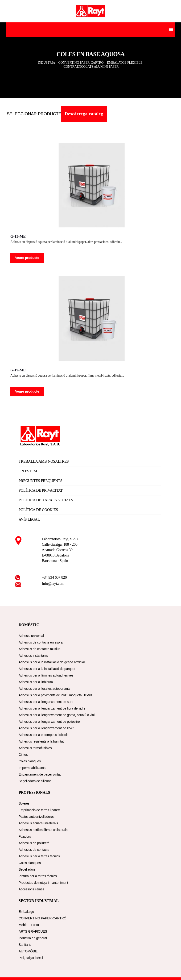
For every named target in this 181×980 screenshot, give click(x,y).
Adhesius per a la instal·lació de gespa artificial (52, 662)
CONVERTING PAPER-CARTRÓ (42, 918)
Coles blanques (30, 761)
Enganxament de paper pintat (40, 774)
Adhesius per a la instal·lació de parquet (47, 669)
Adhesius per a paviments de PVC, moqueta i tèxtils (55, 695)
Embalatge (26, 912)
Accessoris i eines (31, 889)
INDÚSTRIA (47, 63)
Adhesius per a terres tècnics (39, 856)
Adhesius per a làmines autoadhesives (46, 675)
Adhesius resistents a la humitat (41, 741)
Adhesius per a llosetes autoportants (44, 689)
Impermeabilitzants (32, 768)
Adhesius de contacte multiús (39, 649)
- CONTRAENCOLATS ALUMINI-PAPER (91, 67)
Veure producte (27, 258)
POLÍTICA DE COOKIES (38, 510)
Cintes (23, 755)
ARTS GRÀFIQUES (33, 931)
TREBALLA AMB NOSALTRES (44, 461)
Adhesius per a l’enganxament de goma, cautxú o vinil (57, 715)
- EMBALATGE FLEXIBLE (124, 63)
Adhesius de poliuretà (34, 843)
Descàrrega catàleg (84, 114)
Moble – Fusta (29, 925)
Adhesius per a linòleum (36, 682)
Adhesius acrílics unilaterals (38, 823)
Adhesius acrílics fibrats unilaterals (43, 830)
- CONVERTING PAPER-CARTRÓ (80, 63)
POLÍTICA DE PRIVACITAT (41, 490)
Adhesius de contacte (34, 850)
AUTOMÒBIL (28, 951)
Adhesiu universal (31, 636)
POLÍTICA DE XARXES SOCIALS (46, 500)
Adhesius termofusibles (35, 748)
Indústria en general (33, 938)
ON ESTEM (28, 471)
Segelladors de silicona (35, 781)
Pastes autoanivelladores (37, 817)
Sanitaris (25, 945)
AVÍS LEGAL (29, 519)
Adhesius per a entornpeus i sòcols (43, 735)
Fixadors (25, 836)
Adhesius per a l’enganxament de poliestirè (49, 722)
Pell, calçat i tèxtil (31, 958)
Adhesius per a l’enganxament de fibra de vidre (52, 708)
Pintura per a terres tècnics (38, 876)
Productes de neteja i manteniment (43, 883)
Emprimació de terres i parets (39, 810)
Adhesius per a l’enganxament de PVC (46, 728)
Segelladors (27, 869)
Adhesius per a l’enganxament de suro (46, 702)
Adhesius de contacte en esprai (41, 642)
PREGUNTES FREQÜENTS (40, 481)
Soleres (24, 803)
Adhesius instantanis (33, 656)
